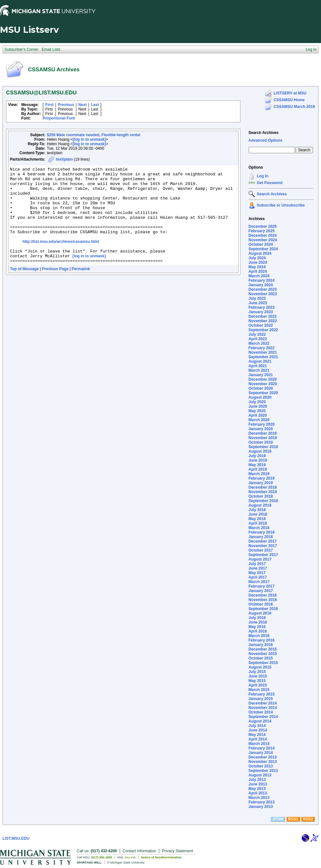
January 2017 (261, 591)
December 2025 (263, 226)
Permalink (81, 288)
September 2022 (263, 330)
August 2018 (260, 505)
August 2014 (260, 721)
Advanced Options (265, 140)
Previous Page (55, 288)
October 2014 (261, 712)
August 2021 (260, 361)
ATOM (278, 819)
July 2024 (257, 258)
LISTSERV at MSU (290, 93)
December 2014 (263, 703)
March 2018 (259, 528)
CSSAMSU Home (289, 100)
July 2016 (257, 618)
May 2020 (257, 411)
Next (82, 105)
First (49, 105)
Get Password (270, 183)
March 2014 (259, 744)
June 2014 (258, 730)
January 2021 (261, 375)
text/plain (64, 159)
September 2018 (263, 501)
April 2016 (258, 631)
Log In (263, 176)
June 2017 (258, 568)
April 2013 (258, 793)
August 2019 (260, 451)
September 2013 (263, 771)
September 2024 (263, 249)
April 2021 (258, 366)
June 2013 (258, 784)
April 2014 (258, 739)
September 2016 (263, 609)
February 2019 (261, 478)
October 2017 (261, 550)
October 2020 (261, 388)
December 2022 (263, 316)
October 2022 (261, 325)
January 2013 (261, 807)
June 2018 (258, 514)
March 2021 (259, 370)
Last (95, 105)
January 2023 (261, 312)
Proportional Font (59, 118)
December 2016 (263, 595)
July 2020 (257, 402)
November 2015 (263, 654)
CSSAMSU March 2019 (294, 107)
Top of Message (24, 288)
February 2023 (261, 307)
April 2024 (258, 271)
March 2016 (259, 636)
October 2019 (261, 442)
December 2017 (263, 541)
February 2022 (261, 348)
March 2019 (259, 474)
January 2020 (261, 429)
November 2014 (263, 708)
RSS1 (293, 819)
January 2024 (261, 285)
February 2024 (261, 280)
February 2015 (261, 694)
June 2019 (258, 460)
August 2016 (260, 613)
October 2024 (261, 244)
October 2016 (261, 604)
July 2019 (257, 456)
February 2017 (261, 586)
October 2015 (261, 658)
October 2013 (261, 766)
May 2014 (257, 735)
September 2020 (263, 393)
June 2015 (258, 676)
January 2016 (261, 645)
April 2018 (258, 523)
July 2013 (257, 780)
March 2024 (259, 276)
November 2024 (263, 240)
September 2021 (263, 357)
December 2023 (263, 289)
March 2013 (259, 798)
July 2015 (257, 672)
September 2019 (263, 447)
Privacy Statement (177, 851)
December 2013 (263, 757)
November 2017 (263, 546)
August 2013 (260, 775)
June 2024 (258, 262)
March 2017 (259, 582)
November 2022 (263, 321)
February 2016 (261, 640)
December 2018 (263, 487)
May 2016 (257, 627)
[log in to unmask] (89, 139)
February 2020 (261, 424)
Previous (66, 105)
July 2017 (257, 564)
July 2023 (257, 298)
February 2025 (261, 231)
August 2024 (260, 253)
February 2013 (261, 802)
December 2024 (263, 235)
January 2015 (261, 699)
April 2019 (258, 469)
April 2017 (258, 577)
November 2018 (263, 492)
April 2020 (258, 415)
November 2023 (263, 294)
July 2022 (257, 334)
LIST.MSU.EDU (16, 838)
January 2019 (261, 483)
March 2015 (259, 690)
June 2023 (258, 303)
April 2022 (258, 339)
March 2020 (259, 420)
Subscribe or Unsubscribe (281, 205)
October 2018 (261, 496)
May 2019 (257, 465)
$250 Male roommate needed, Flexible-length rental (94, 135)
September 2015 (263, 663)
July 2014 (257, 726)
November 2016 (263, 600)
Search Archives (264, 133)
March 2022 (259, 343)
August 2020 (260, 397)
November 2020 (263, 384)
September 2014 (263, 717)
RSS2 (308, 819)
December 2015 (263, 649)
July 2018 (257, 510)
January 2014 (261, 753)
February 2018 (261, 532)
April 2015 (258, 685)
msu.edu (130, 857)
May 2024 (257, 267)
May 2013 (257, 789)
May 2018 (257, 519)
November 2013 (263, 762)
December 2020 (263, 379)
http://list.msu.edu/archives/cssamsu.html (61, 257)
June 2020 (258, 406)
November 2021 (263, 352)
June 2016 (258, 622)
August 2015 (260, 667)
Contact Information (139, 851)
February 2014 (261, 748)
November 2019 (263, 438)
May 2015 (257, 681)
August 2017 (260, 559)
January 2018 (261, 537)
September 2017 (263, 555)
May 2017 (257, 573)
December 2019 (263, 433)
